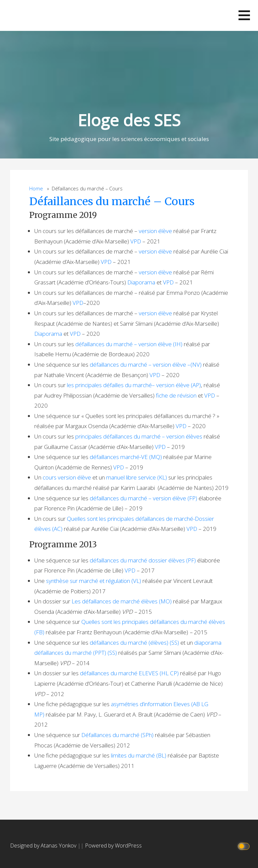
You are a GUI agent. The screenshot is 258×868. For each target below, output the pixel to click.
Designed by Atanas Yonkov (44, 846)
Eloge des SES (129, 120)
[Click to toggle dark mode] (245, 846)
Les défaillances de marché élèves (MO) (122, 601)
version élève (155, 231)
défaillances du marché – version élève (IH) (129, 344)
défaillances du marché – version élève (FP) (143, 498)
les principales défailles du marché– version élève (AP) (134, 385)
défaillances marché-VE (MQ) (126, 457)
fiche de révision (176, 395)
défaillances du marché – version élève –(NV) (146, 364)
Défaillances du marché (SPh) (117, 735)
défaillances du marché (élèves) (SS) (134, 643)
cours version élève (67, 477)
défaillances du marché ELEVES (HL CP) (129, 673)
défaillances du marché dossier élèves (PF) (143, 560)
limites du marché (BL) (139, 755)
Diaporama (141, 282)
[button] (244, 15)
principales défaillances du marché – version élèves (139, 436)
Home (36, 189)
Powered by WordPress (113, 846)
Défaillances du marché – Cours (112, 201)
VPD (136, 241)
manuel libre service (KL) (137, 477)
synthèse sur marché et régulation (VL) (94, 581)
